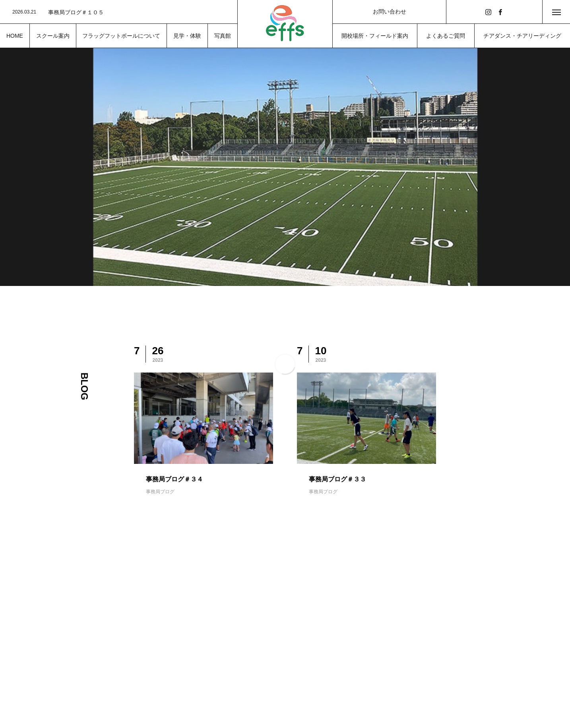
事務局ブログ (160, 492)
